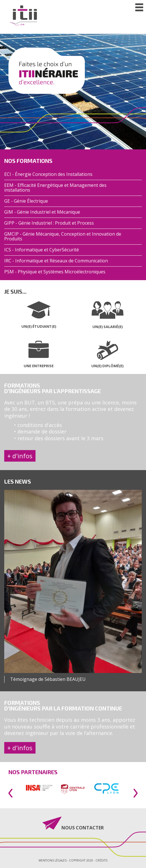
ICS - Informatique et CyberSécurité (42, 250)
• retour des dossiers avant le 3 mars (59, 438)
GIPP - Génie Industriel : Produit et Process (49, 223)
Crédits (101, 860)
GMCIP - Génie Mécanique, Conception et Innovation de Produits (63, 236)
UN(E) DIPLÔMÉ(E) (107, 366)
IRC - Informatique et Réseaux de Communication (56, 261)
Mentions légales (53, 860)
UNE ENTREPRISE (39, 366)
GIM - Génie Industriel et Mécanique (42, 212)
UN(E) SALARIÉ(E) (108, 327)
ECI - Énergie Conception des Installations (48, 174)
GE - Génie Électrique (26, 201)
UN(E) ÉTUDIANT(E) (39, 326)
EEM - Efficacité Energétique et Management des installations (55, 188)
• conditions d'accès (38, 425)
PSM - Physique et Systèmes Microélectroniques (55, 272)
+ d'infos (20, 456)
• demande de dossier (40, 431)
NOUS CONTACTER (83, 827)
